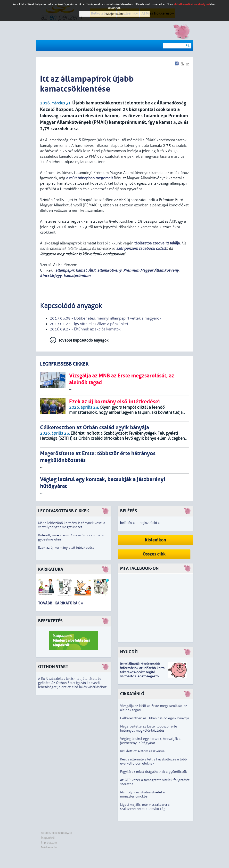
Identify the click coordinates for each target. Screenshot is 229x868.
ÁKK (92, 270)
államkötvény (109, 270)
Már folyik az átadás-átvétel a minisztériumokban (142, 794)
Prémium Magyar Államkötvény (151, 270)
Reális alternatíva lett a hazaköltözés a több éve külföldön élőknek (153, 761)
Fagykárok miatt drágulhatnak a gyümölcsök (153, 772)
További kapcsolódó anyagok (84, 340)
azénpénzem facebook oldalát (142, 249)
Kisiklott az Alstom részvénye (142, 751)
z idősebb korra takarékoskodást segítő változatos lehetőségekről (142, 672)
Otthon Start (53, 667)
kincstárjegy (51, 276)
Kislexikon (155, 540)
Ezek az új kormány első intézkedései (67, 548)
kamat (81, 270)
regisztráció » (150, 523)
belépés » (127, 523)
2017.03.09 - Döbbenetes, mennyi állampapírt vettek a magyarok (106, 318)
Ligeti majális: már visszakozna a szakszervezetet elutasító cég (145, 807)
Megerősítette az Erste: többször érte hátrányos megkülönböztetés (149, 728)
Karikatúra (51, 569)
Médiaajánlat (49, 847)
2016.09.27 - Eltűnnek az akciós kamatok (85, 329)
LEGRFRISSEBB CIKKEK (64, 364)
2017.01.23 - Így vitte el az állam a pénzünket (89, 324)
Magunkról (48, 838)
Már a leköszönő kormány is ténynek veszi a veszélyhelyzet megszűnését (72, 525)
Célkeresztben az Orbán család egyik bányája (155, 718)
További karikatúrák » (61, 603)
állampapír (65, 270)
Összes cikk (154, 554)
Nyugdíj (129, 652)
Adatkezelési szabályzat (57, 833)
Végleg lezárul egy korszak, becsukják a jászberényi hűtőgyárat (150, 741)
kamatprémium (77, 276)
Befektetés (50, 621)
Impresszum (49, 843)
